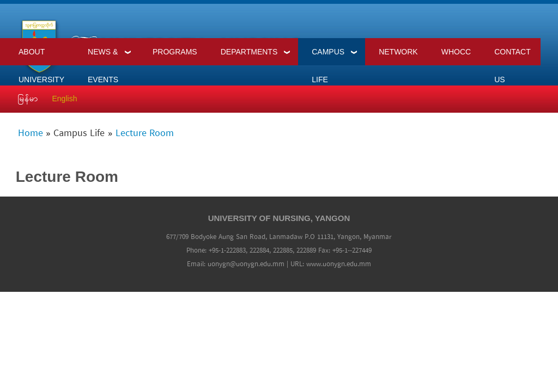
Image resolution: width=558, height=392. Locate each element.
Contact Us (512, 56)
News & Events (103, 56)
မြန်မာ (28, 99)
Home (31, 134)
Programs (175, 52)
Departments (249, 52)
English (65, 99)
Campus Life (328, 56)
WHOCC (456, 52)
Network (398, 52)
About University (41, 56)
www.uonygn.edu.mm (339, 264)
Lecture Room (145, 134)
